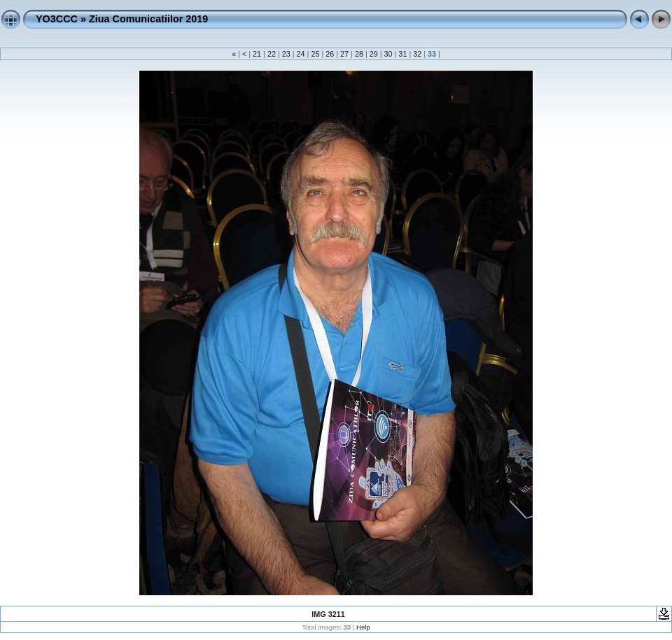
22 (272, 54)
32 (417, 54)
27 (344, 54)
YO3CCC (57, 19)
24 (301, 54)
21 (257, 54)
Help (363, 627)
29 (374, 54)
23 (286, 54)
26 (330, 54)
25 (315, 54)
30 (388, 54)
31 (402, 54)
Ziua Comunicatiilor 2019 (148, 19)
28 (359, 54)
